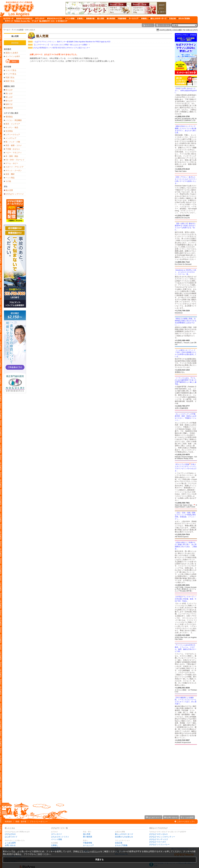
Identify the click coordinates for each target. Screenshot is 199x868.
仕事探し (55, 845)
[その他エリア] (62, 21)
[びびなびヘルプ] (35, 21)
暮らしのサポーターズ (124, 834)
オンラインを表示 (13, 56)
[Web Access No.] (22, 21)
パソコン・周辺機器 (14, 120)
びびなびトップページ (15, 194)
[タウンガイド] (39, 18)
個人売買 (15, 36)
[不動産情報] (121, 18)
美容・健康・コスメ (14, 145)
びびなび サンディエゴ (159, 839)
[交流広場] (172, 18)
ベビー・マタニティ (14, 153)
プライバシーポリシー (39, 822)
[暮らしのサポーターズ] (158, 18)
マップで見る (11, 74)
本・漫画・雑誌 (12, 156)
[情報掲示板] (90, 18)
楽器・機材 (10, 174)
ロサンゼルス (30, 30)
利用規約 (8, 822)
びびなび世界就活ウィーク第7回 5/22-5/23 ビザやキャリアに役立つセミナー (59, 48)
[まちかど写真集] (183, 18)
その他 (8, 181)
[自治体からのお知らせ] (24, 18)
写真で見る (10, 77)
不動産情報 (88, 843)
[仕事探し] (80, 18)
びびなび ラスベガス (158, 842)
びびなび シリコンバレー (159, 844)
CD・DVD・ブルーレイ (15, 160)
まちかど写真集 (121, 845)
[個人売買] (100, 18)
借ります (9, 101)
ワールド (7, 30)
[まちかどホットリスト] (54, 18)
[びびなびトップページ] (18, 8)
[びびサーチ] (8, 18)
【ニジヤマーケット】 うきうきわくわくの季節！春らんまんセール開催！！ (59, 45)
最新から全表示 (12, 53)
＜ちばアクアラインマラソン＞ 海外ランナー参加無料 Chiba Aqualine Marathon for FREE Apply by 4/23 (69, 42)
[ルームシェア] (133, 18)
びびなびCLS (10, 834)
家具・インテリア (13, 124)
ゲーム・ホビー (12, 163)
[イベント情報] (69, 18)
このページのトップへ (186, 822)
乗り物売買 (88, 837)
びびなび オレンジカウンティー (162, 837)
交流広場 (119, 843)
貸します (9, 97)
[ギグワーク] (8, 21)
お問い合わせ (10, 845)
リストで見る (11, 70)
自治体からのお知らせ (124, 837)
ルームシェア (88, 845)
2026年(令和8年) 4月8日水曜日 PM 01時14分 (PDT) (178, 30)
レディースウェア (13, 135)
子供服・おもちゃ (13, 149)
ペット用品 (10, 178)
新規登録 (15, 43)
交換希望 (9, 108)
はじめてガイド (11, 837)
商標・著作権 (21, 822)
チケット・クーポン (14, 170)
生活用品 (9, 131)
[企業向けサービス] (47, 21)
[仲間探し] (144, 18)
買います (9, 93)
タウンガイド (57, 834)
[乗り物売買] (110, 18)
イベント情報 (57, 839)
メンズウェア (11, 138)
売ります (9, 90)
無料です (9, 104)
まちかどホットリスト (60, 837)
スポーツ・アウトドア (15, 167)
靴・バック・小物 (13, 142)
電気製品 (9, 117)
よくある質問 (10, 843)
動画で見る (10, 81)
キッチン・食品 (12, 127)
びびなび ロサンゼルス (159, 834)
